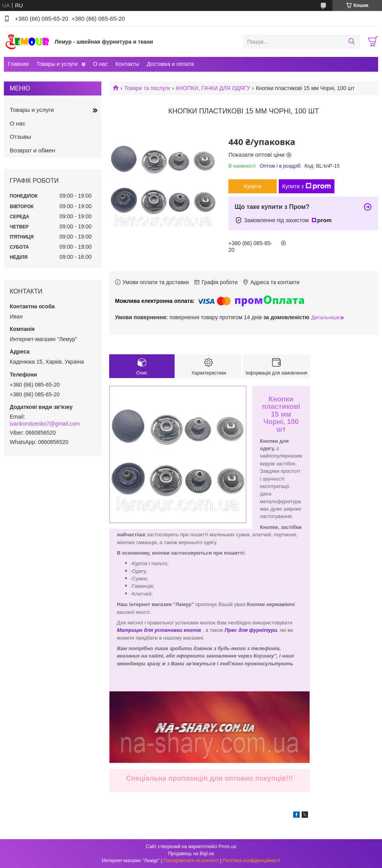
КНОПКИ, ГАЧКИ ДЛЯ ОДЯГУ (213, 88)
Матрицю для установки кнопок (159, 630)
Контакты (127, 64)
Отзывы (20, 137)
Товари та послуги (147, 88)
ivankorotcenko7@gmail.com (45, 424)
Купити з (307, 186)
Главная (18, 64)
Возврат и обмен (33, 150)
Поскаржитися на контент (191, 861)
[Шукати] (351, 42)
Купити (253, 186)
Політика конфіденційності (251, 861)
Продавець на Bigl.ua (191, 854)
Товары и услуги (57, 64)
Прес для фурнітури (251, 630)
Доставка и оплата (171, 64)
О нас (100, 64)
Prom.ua (227, 847)
